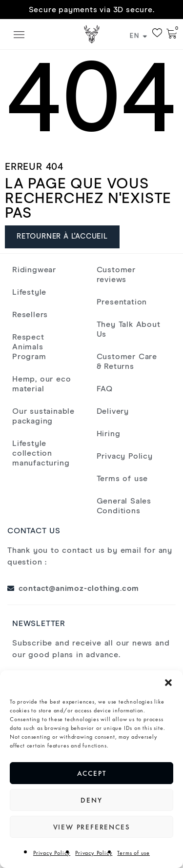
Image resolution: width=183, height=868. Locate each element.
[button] (168, 683)
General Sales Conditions (124, 506)
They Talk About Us (129, 329)
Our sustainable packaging (43, 416)
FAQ (105, 389)
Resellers (30, 315)
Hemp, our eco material (41, 384)
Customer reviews (116, 275)
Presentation (122, 302)
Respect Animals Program (29, 347)
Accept (92, 773)
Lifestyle (29, 292)
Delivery (113, 411)
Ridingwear (34, 270)
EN (138, 36)
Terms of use (133, 853)
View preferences (92, 827)
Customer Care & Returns (127, 362)
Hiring (109, 434)
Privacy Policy (52, 853)
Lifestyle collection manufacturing (41, 453)
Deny (91, 800)
